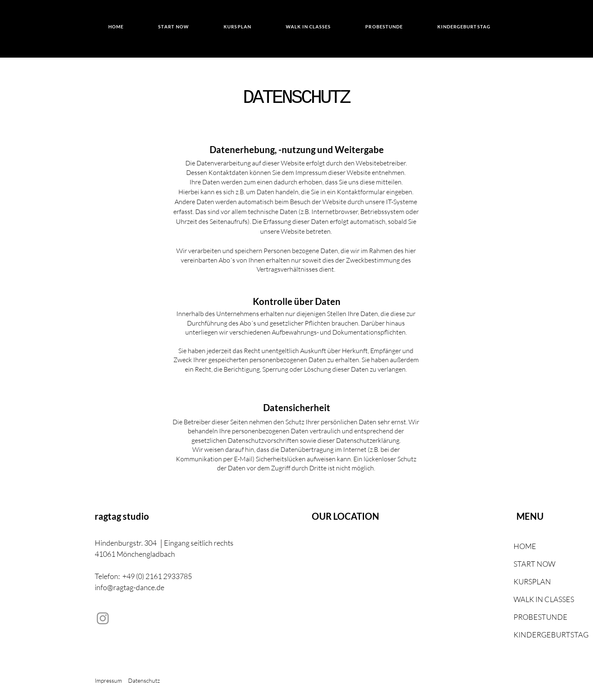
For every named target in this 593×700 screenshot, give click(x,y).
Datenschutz (145, 680)
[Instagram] (103, 618)
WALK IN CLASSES (533, 599)
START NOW (533, 564)
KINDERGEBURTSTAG (533, 635)
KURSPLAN (532, 581)
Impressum (108, 680)
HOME (525, 546)
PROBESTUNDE (533, 617)
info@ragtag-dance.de (130, 587)
